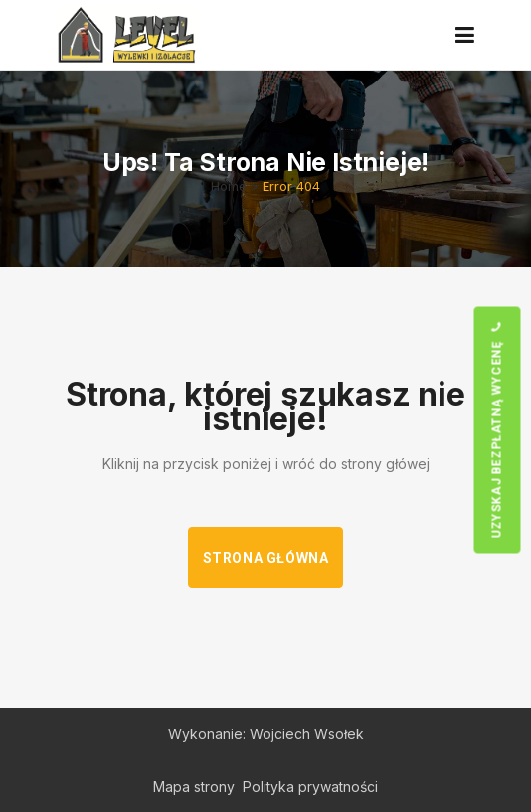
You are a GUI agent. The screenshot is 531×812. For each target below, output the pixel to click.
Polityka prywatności (310, 787)
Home (229, 186)
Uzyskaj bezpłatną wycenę (496, 429)
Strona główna (266, 558)
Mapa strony (194, 787)
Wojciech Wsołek (307, 734)
